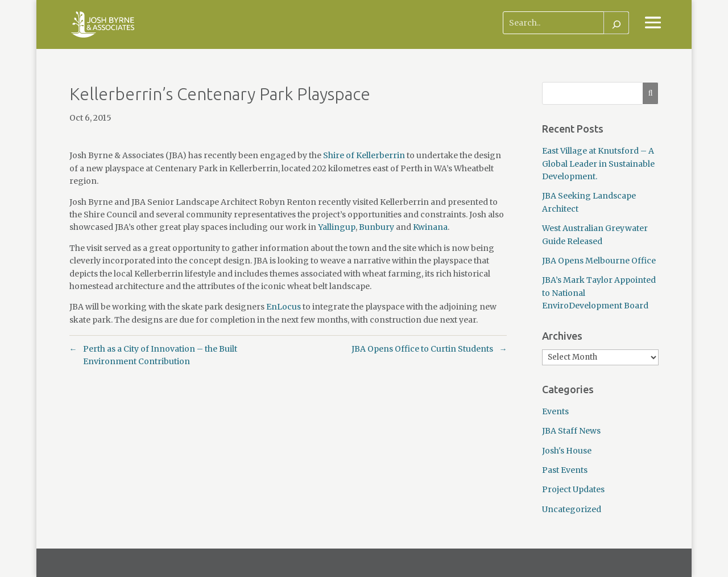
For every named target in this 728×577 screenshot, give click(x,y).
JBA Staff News (571, 431)
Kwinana (430, 227)
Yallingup (337, 227)
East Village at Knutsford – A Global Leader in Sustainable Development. (598, 164)
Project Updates (573, 489)
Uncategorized (572, 509)
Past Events (565, 470)
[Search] (617, 23)
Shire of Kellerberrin (364, 155)
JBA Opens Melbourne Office (599, 261)
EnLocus (284, 307)
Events (555, 411)
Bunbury (377, 227)
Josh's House (567, 451)
